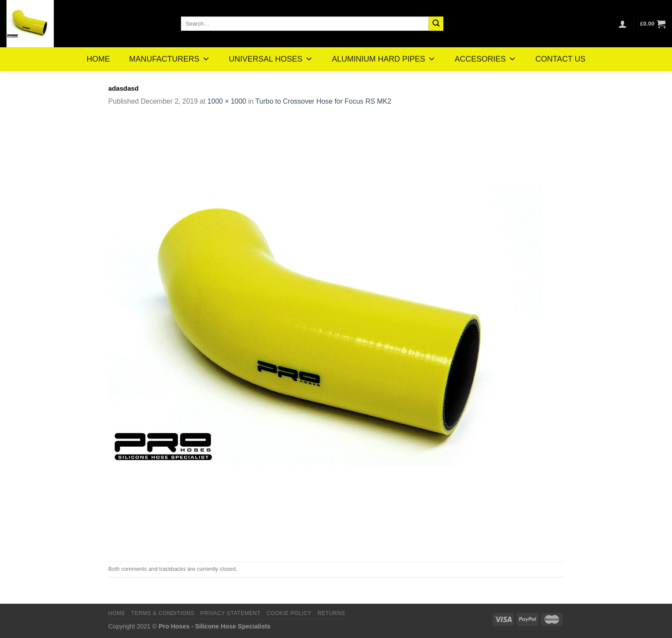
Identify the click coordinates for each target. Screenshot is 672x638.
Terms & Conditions (163, 613)
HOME (98, 59)
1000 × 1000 (227, 101)
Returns (331, 613)
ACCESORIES (485, 59)
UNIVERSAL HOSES (271, 59)
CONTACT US (560, 59)
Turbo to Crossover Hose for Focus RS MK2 (323, 101)
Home (117, 613)
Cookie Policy (289, 613)
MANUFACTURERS (170, 59)
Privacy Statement (231, 613)
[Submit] (436, 24)
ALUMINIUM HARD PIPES (384, 59)
